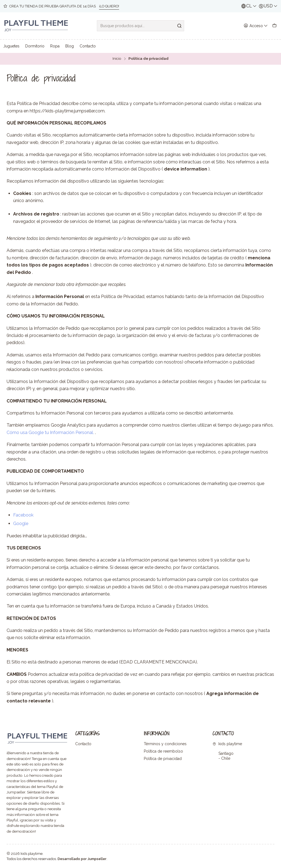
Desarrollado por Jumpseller (82, 859)
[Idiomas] (249, 6)
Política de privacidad (163, 759)
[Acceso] (256, 26)
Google (21, 524)
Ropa (55, 46)
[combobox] (140, 26)
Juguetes (11, 46)
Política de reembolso (163, 751)
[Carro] (274, 26)
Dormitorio (35, 46)
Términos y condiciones (165, 744)
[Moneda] (268, 6)
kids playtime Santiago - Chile (227, 751)
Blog (70, 46)
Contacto (88, 46)
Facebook (23, 515)
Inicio (117, 59)
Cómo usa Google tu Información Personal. (50, 432)
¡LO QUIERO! (109, 6)
